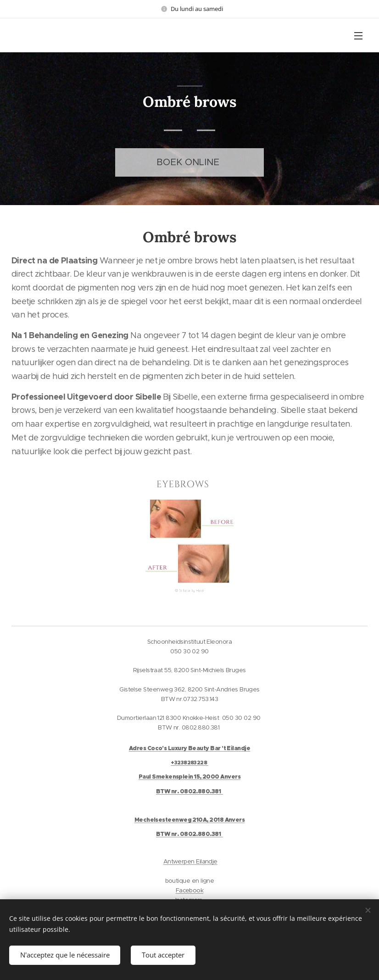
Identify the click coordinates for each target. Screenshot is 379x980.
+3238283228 (189, 763)
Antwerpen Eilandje (190, 861)
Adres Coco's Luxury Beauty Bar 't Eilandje (189, 748)
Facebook (190, 890)
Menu (358, 36)
